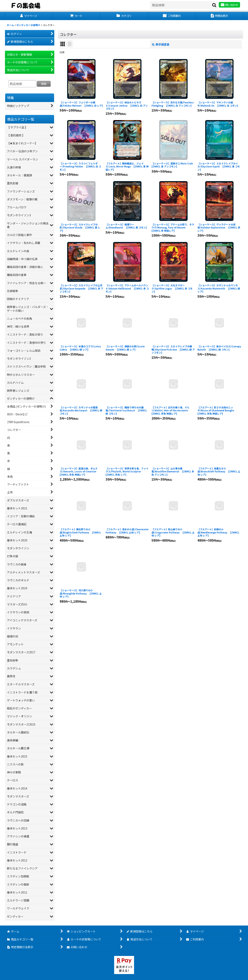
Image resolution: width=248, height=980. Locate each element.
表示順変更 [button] (161, 44)
